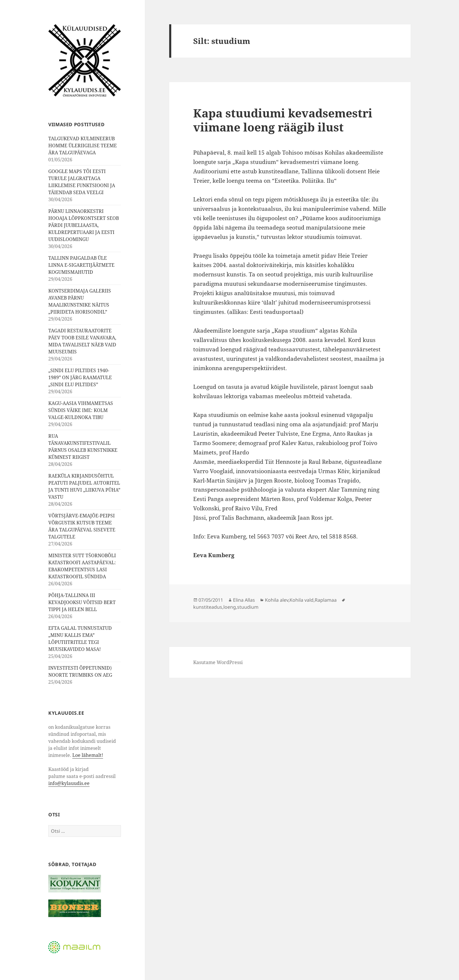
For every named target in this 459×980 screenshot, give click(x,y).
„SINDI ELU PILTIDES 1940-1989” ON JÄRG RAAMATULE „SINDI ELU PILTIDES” (80, 377)
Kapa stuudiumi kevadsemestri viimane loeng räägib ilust (283, 120)
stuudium (248, 607)
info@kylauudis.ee (69, 783)
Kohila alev (277, 600)
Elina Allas (244, 600)
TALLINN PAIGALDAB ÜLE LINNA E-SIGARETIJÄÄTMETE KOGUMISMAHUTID (81, 265)
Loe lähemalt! (88, 755)
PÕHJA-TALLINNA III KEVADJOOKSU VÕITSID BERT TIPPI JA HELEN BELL (82, 602)
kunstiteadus (208, 607)
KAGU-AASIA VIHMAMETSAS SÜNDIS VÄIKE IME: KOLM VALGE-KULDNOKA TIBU (81, 410)
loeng (230, 607)
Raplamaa (326, 600)
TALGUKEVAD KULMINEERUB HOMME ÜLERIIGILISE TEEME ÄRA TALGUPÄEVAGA (83, 146)
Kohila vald (302, 600)
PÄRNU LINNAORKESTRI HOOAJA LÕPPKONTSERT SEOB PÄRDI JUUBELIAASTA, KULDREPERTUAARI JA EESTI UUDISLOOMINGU (84, 225)
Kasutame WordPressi (218, 662)
